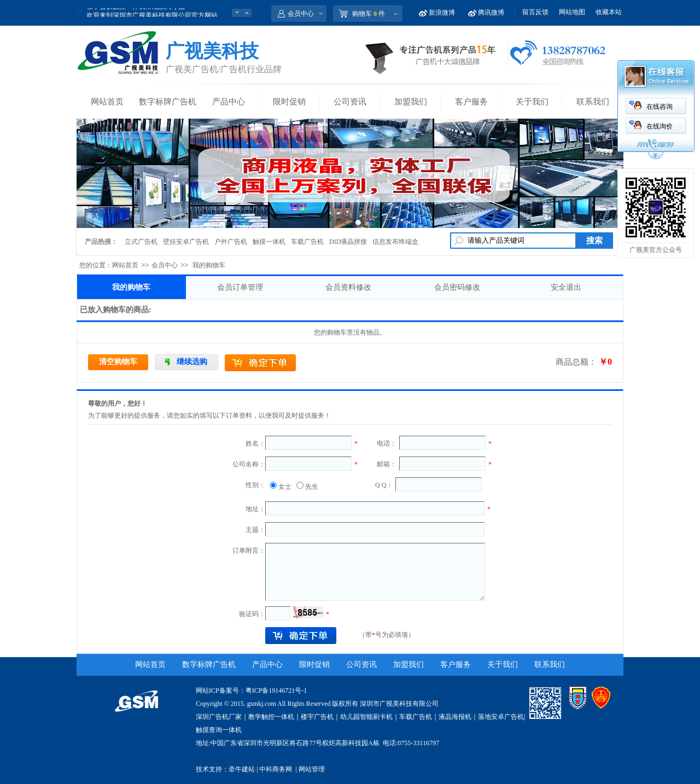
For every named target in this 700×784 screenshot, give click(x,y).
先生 (312, 487)
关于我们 (532, 102)
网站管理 (312, 769)
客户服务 (471, 102)
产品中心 (229, 102)
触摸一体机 (269, 242)
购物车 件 (369, 14)
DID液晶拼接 (348, 242)
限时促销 (289, 102)
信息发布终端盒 (395, 242)
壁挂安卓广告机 (186, 242)
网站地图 (572, 12)
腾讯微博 (491, 13)
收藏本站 (609, 12)
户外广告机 (231, 242)
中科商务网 (276, 769)
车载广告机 (307, 242)
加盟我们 (411, 102)
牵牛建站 (242, 769)
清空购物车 (118, 362)
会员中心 (301, 14)
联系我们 (593, 102)
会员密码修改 (457, 287)
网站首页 (107, 102)
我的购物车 (131, 287)
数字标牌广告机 (168, 102)
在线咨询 (660, 107)
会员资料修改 (348, 287)
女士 (285, 487)
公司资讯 (350, 102)
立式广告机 (141, 242)
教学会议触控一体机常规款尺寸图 (136, 13)
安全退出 (566, 287)
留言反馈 (535, 12)
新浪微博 (442, 13)
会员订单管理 (240, 287)
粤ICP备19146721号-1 (276, 691)
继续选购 (192, 362)
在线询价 (660, 126)
